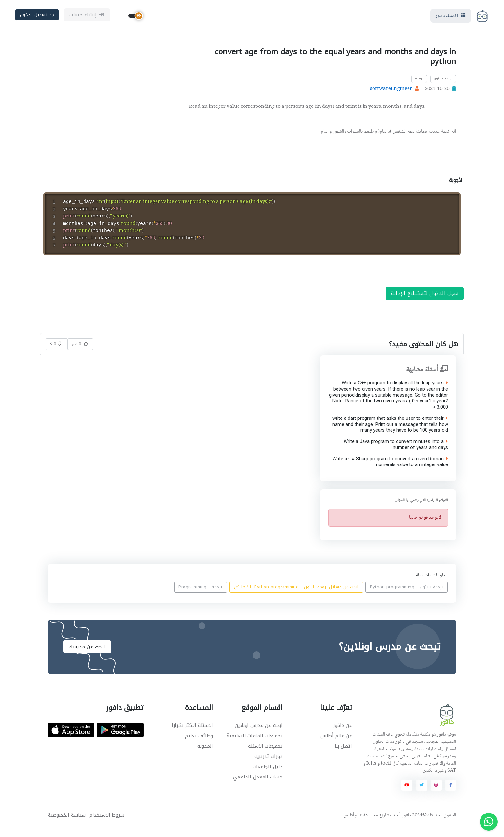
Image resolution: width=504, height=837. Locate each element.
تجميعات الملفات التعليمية (255, 743)
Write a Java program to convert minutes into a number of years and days (396, 452)
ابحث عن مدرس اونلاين (259, 733)
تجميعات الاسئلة (265, 753)
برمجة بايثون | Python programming (407, 595)
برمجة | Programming (200, 595)
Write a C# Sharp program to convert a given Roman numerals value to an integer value (390, 469)
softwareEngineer (391, 90)
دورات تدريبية (268, 764)
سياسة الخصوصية (67, 823)
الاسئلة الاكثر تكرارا (192, 733)
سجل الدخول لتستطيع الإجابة (425, 301)
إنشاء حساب (87, 15)
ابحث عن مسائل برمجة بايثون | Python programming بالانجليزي (296, 595)
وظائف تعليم (199, 743)
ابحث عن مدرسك (87, 654)
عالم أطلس (353, 823)
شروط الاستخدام (107, 823)
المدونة (205, 753)
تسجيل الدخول (37, 15)
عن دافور (342, 733)
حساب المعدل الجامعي (258, 784)
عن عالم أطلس (336, 743)
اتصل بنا (343, 753)
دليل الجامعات (268, 774)
